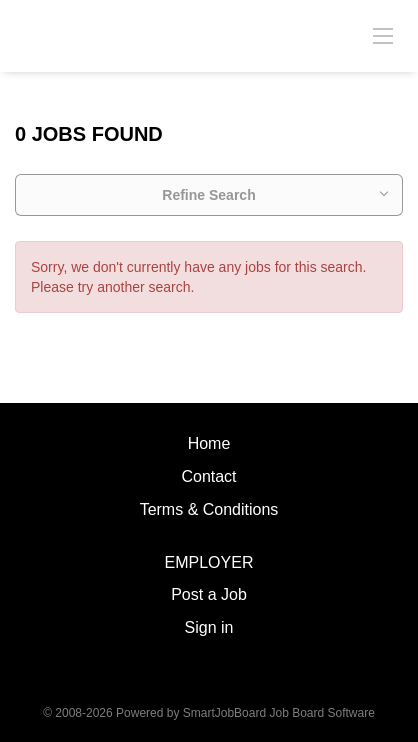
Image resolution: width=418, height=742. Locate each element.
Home (209, 443)
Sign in (209, 627)
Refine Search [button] (208, 195)
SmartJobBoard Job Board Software (279, 713)
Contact (208, 476)
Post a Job (209, 594)
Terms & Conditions (209, 509)
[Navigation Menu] (383, 35)
